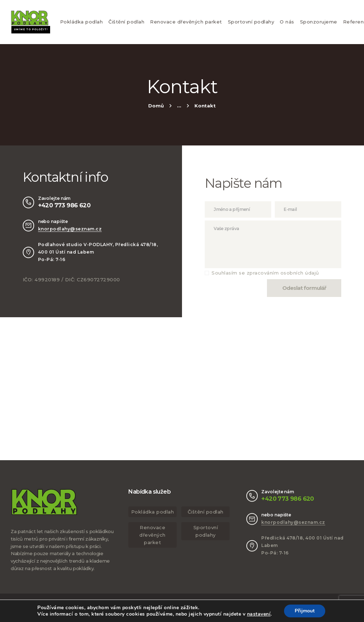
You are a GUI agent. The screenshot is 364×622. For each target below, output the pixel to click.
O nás (287, 22)
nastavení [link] (259, 614)
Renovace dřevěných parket (186, 22)
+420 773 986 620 (64, 205)
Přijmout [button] (304, 611)
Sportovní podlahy (251, 22)
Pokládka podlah (82, 22)
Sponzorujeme (319, 22)
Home (156, 107)
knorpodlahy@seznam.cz (70, 229)
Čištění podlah (126, 22)
